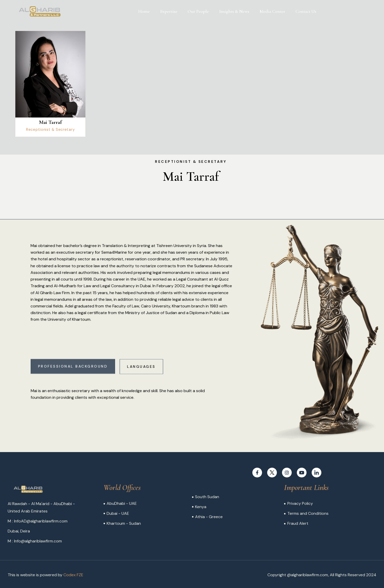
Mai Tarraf (50, 122)
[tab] (73, 372)
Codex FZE (73, 575)
